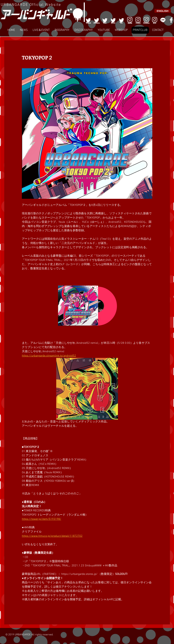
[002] (97, 20)
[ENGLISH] (163, 11)
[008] (155, 20)
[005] (121, 20)
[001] (88, 20)
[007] (146, 20)
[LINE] (163, 20)
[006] (130, 20)
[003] (105, 20)
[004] (113, 20)
